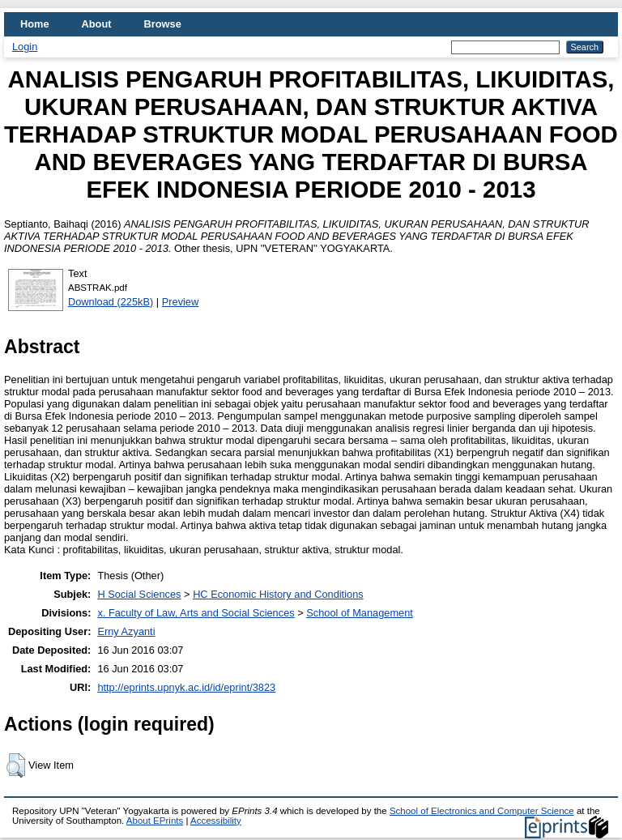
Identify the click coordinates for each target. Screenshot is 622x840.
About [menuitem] (97, 24)
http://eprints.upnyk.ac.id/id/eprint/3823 (186, 687)
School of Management (360, 613)
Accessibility (216, 821)
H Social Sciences (139, 594)
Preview (181, 302)
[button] (16, 765)
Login (25, 47)
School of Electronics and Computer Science (482, 811)
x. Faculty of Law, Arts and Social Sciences (196, 613)
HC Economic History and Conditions (278, 594)
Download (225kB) (111, 302)
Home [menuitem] (35, 24)
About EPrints (155, 821)
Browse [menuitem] (163, 24)
